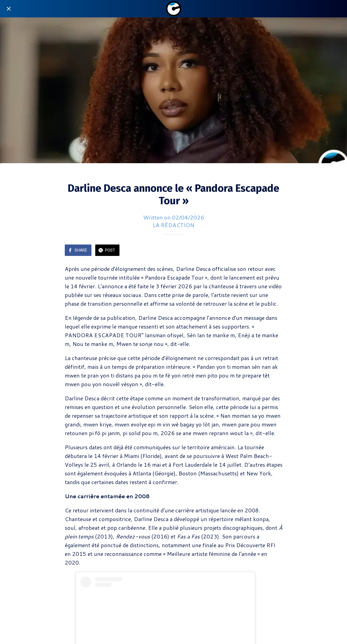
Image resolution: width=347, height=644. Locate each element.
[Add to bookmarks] (276, 251)
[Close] (9, 9)
